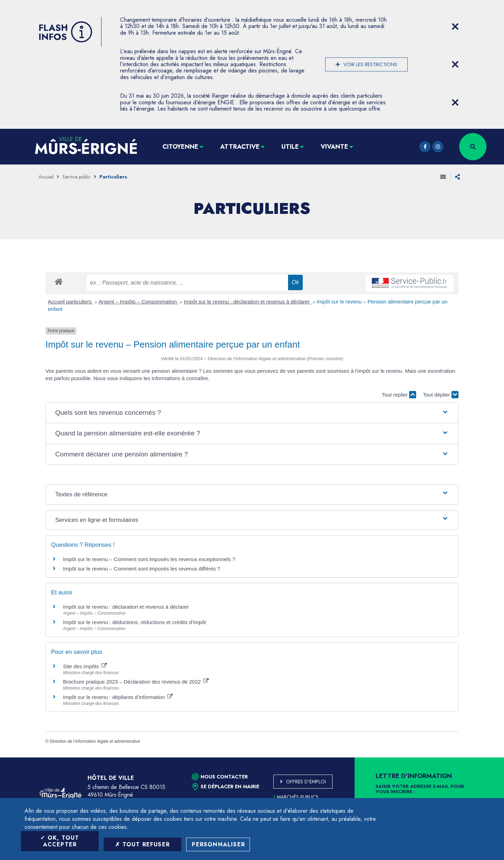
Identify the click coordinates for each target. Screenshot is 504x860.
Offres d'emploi (306, 782)
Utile (290, 147)
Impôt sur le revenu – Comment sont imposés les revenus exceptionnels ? (149, 559)
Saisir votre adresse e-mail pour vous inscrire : (420, 789)
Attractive (240, 147)
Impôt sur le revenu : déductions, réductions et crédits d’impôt (135, 622)
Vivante (334, 147)
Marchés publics (296, 797)
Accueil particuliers (71, 302)
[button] (252, 413)
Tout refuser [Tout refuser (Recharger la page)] (142, 844)
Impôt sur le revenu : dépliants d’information (118, 697)
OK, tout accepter (60, 841)
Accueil (46, 177)
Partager (457, 177)
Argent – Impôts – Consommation (139, 302)
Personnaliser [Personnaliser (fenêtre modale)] (218, 844)
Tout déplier (441, 395)
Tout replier (399, 395)
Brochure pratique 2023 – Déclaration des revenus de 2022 (136, 682)
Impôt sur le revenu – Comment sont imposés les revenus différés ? (142, 569)
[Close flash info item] (455, 27)
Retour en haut (483, 757)
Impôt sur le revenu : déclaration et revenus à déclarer (247, 302)
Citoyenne (180, 147)
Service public (76, 177)
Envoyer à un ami (443, 177)
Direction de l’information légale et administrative (95, 741)
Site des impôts (85, 666)
